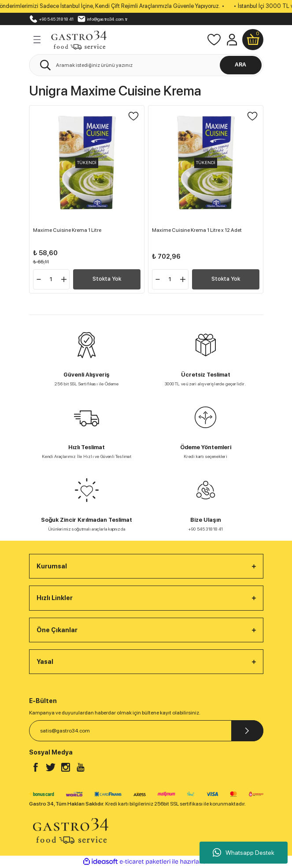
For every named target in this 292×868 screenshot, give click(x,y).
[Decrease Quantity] (39, 279)
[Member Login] (232, 40)
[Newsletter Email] (146, 731)
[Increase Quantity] (64, 279)
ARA (240, 64)
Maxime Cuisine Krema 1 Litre (67, 230)
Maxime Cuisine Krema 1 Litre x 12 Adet (197, 230)
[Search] (146, 65)
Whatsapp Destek (244, 853)
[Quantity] (51, 279)
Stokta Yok (107, 279)
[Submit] (247, 731)
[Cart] (253, 40)
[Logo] (79, 39)
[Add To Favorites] (133, 116)
